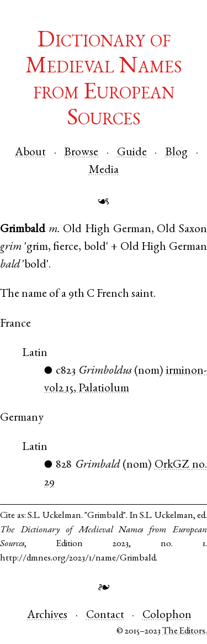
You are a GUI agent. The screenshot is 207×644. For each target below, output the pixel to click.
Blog (176, 153)
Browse (81, 153)
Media (104, 171)
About (30, 153)
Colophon (167, 616)
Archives (47, 616)
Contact (105, 616)
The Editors (184, 632)
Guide (132, 153)
